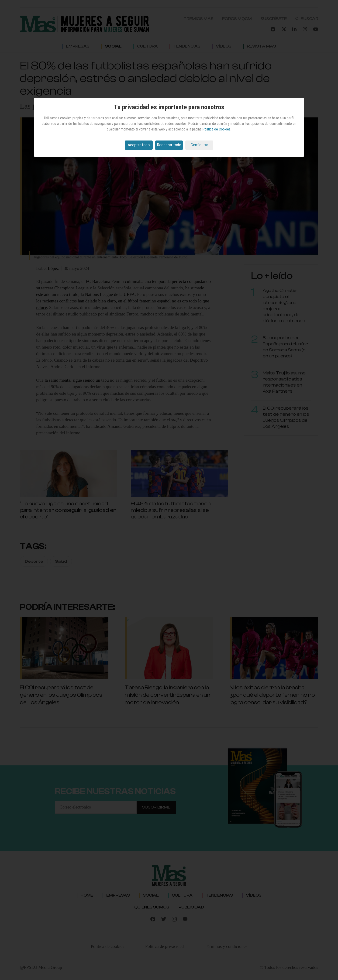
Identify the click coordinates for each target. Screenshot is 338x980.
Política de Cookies (216, 129)
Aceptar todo (139, 145)
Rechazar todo (169, 145)
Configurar (199, 145)
